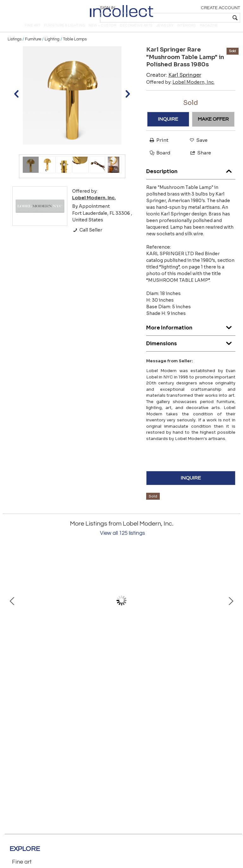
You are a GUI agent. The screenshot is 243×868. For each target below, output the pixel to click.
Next (231, 609)
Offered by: (180, 91)
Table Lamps (75, 48)
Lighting (52, 48)
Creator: (174, 84)
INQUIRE (168, 128)
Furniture (33, 48)
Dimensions (191, 351)
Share (198, 162)
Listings (15, 48)
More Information (191, 335)
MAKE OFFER (213, 128)
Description (191, 179)
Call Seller (87, 239)
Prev (12, 609)
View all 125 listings (122, 542)
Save (197, 149)
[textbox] (194, 18)
